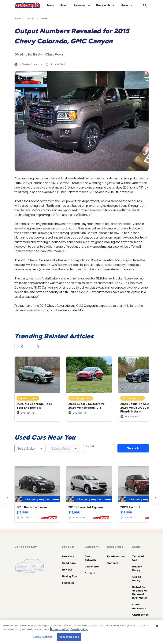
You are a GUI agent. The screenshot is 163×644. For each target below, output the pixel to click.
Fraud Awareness (139, 606)
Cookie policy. (79, 629)
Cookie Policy (137, 579)
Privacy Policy (137, 568)
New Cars (68, 556)
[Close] (157, 626)
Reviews (67, 570)
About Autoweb (90, 558)
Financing (68, 583)
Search (133, 448)
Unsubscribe (141, 615)
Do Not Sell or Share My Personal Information (140, 592)
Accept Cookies (69, 637)
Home (18, 19)
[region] (81, 632)
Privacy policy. (60, 629)
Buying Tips (70, 576)
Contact (90, 573)
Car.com (113, 563)
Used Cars (69, 563)
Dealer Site (92, 567)
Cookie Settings (42, 637)
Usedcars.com (117, 556)
